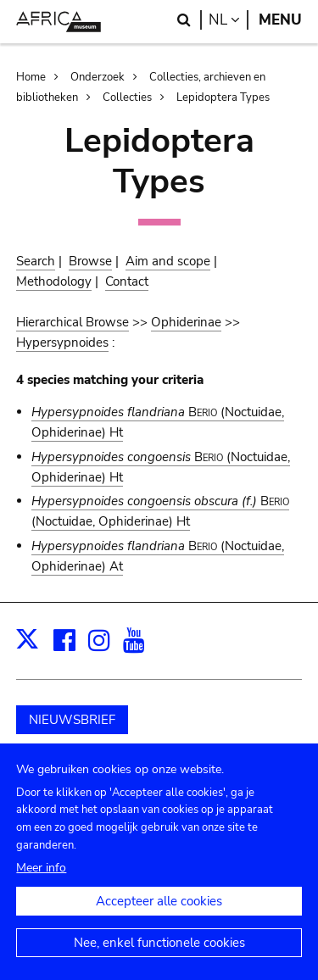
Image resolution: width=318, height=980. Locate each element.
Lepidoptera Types (223, 97)
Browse (90, 261)
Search (36, 261)
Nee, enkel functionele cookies (159, 961)
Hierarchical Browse (73, 322)
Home (31, 77)
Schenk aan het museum (100, 762)
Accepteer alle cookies (159, 920)
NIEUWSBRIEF (72, 720)
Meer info (41, 886)
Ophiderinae (186, 322)
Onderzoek (98, 77)
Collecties (127, 97)
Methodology (54, 281)
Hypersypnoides (62, 342)
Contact (127, 281)
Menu (280, 20)
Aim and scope (168, 261)
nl (229, 20)
